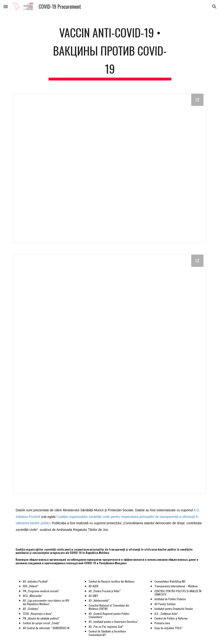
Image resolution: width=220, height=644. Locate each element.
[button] (6, 6)
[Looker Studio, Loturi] (110, 168)
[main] (110, 51)
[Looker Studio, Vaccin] (110, 374)
